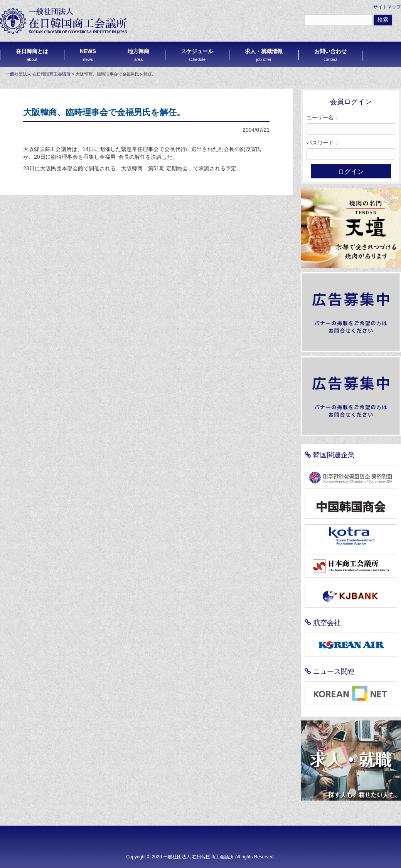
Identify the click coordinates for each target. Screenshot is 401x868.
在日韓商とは (32, 55)
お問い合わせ (330, 55)
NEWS (88, 55)
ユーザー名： (323, 118)
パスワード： (323, 143)
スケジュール (197, 55)
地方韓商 (138, 55)
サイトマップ (387, 7)
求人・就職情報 (264, 55)
